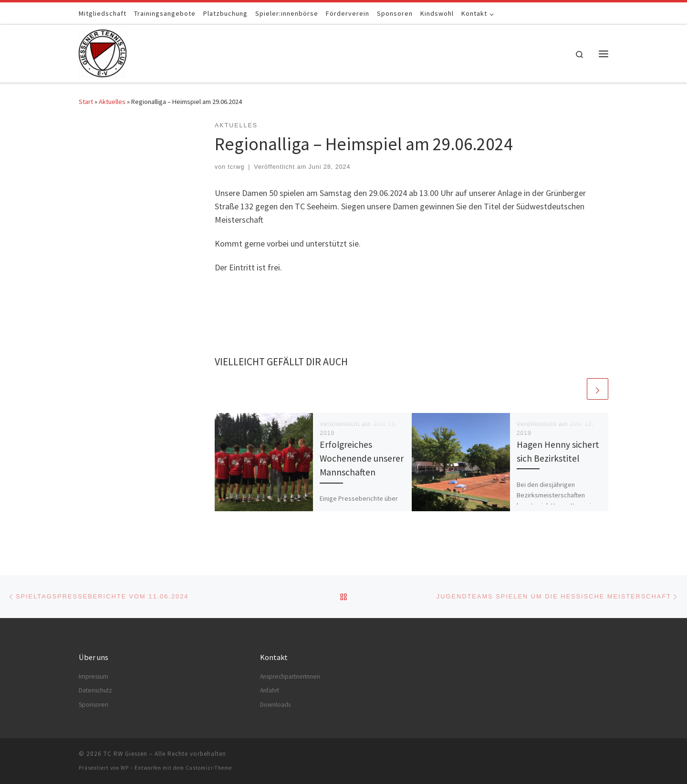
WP (125, 768)
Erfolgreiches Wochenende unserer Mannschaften (362, 458)
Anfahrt (270, 690)
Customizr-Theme (209, 768)
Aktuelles (112, 102)
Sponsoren (94, 705)
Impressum (94, 676)
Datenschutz (95, 690)
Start (86, 102)
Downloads (275, 705)
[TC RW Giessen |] (103, 52)
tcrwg (236, 167)
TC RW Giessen (125, 754)
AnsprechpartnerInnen (290, 676)
